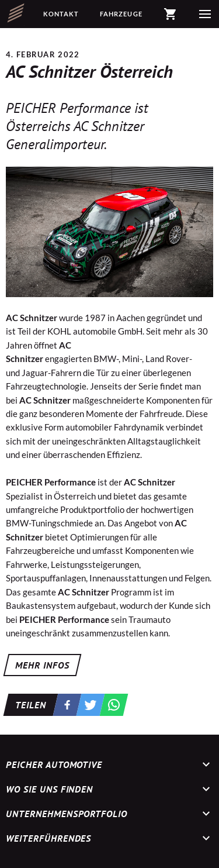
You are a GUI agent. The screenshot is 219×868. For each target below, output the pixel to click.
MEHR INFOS (42, 665)
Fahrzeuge (121, 14)
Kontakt (61, 14)
